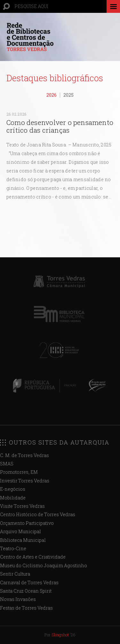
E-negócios (13, 489)
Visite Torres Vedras (22, 506)
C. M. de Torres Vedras (24, 455)
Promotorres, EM (19, 472)
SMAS (7, 464)
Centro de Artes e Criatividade (33, 557)
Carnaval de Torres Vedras (29, 582)
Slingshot (60, 635)
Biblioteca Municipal (23, 540)
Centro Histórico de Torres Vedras (38, 514)
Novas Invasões (18, 599)
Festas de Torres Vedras (26, 608)
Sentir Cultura (15, 574)
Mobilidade (13, 498)
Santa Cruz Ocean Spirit (26, 591)
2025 (68, 95)
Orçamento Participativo (27, 523)
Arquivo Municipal (20, 531)
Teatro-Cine (13, 548)
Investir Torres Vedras (25, 481)
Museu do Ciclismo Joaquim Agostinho (44, 565)
